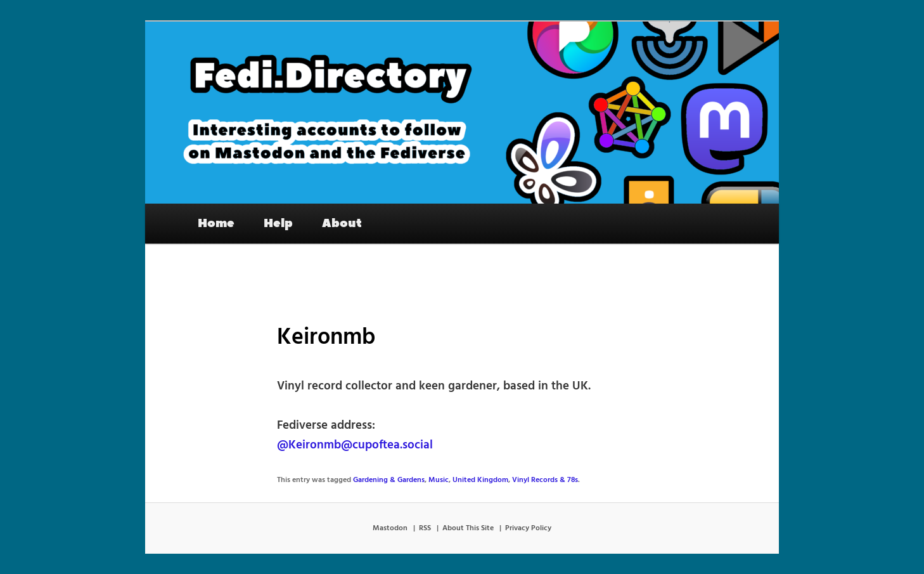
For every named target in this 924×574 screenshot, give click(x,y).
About (342, 223)
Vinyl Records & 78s (545, 480)
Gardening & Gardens (389, 480)
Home (216, 223)
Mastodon (390, 528)
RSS (425, 528)
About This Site (468, 528)
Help (278, 223)
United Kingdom (480, 480)
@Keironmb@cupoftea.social (355, 445)
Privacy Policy (528, 528)
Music (439, 480)
